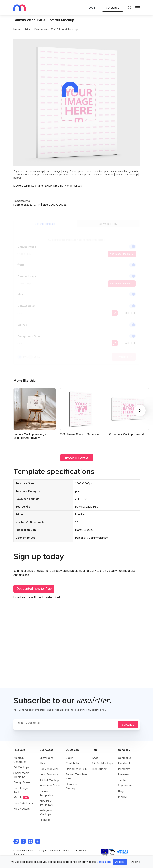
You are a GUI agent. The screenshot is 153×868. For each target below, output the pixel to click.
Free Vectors (22, 809)
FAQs (95, 758)
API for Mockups (102, 763)
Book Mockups (49, 769)
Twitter (122, 780)
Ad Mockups (21, 767)
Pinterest (124, 774)
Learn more (104, 862)
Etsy (42, 763)
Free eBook (99, 769)
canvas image (53, 171)
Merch (21, 798)
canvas (24, 171)
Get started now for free (34, 589)
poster (99, 171)
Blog (121, 791)
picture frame (86, 171)
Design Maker (22, 782)
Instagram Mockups (46, 812)
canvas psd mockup (103, 174)
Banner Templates (46, 793)
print (27, 29)
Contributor (73, 763)
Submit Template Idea (76, 776)
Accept (120, 862)
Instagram (124, 769)
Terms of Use (68, 850)
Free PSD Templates (46, 803)
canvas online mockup (27, 174)
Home (17, 29)
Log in (93, 8)
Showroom (46, 758)
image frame (70, 171)
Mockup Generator (20, 760)
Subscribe (128, 725)
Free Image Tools (21, 790)
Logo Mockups (49, 774)
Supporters (125, 785)
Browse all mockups (77, 458)
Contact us (125, 758)
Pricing (122, 797)
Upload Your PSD (76, 769)
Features (45, 820)
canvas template (81, 174)
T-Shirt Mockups (50, 780)
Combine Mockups (72, 786)
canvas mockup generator (125, 171)
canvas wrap (37, 171)
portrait (17, 178)
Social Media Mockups (21, 775)
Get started (113, 8)
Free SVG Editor (23, 803)
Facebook (124, 763)
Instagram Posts (50, 785)
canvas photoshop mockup (55, 174)
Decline (136, 862)
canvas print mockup (127, 174)
